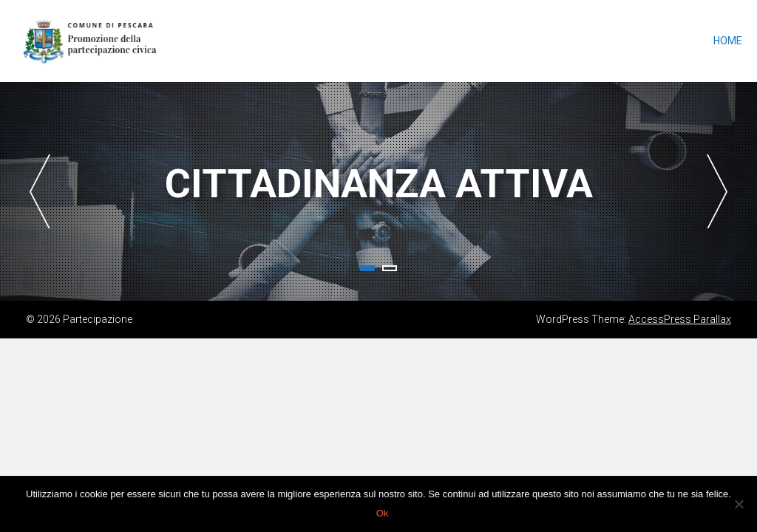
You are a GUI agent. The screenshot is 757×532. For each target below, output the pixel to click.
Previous (40, 191)
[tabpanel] (378, 191)
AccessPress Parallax (680, 319)
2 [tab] (390, 268)
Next (717, 191)
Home (728, 41)
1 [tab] (367, 268)
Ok (383, 513)
